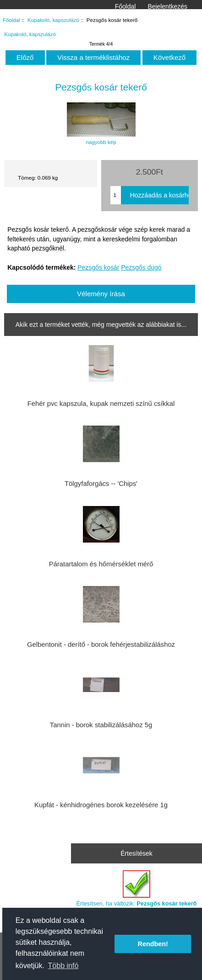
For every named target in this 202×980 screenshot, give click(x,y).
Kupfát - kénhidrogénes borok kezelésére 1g (101, 805)
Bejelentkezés (167, 6)
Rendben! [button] (153, 944)
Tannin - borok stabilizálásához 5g (101, 725)
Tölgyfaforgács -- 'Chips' (101, 484)
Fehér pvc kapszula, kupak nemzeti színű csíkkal (101, 404)
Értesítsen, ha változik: (136, 888)
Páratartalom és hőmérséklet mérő (101, 564)
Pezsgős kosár (98, 267)
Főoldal (126, 6)
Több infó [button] (63, 966)
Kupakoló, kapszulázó (53, 20)
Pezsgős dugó (141, 267)
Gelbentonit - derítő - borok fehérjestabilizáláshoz (101, 644)
